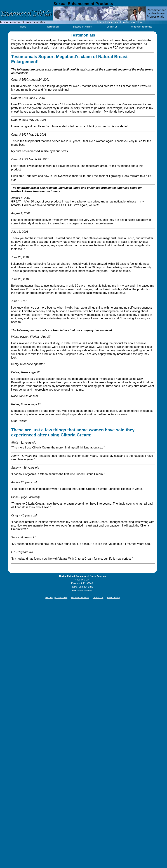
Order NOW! (61, 598)
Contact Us (112, 27)
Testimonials (53, 27)
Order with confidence (142, 27)
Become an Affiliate (82, 27)
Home (23, 27)
